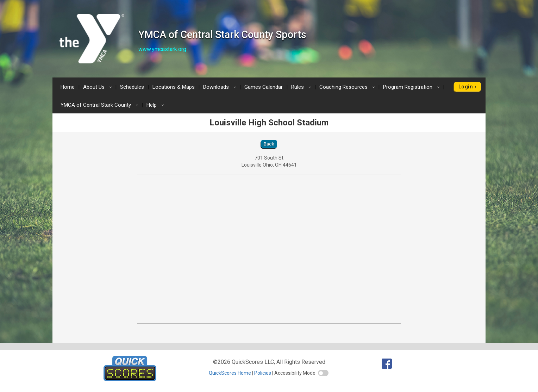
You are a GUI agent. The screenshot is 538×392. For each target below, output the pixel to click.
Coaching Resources (348, 87)
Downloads (221, 87)
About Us (99, 87)
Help (156, 105)
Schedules (132, 87)
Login (466, 87)
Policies (263, 373)
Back (269, 144)
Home (68, 87)
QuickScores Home (230, 373)
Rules (302, 87)
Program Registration (412, 87)
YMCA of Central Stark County (101, 105)
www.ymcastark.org (162, 49)
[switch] (323, 373)
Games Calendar (264, 87)
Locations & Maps (174, 87)
